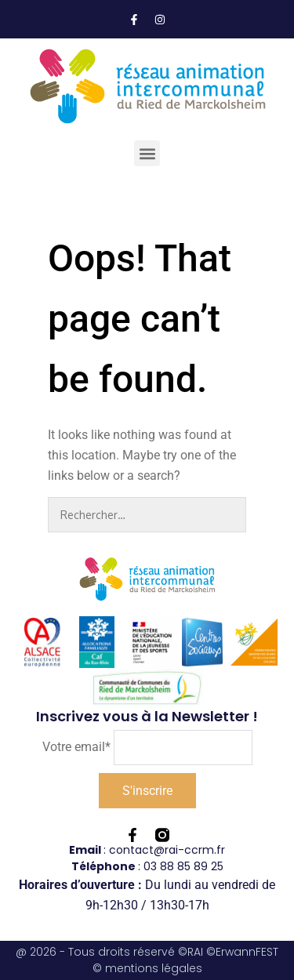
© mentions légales (147, 968)
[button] (147, 153)
